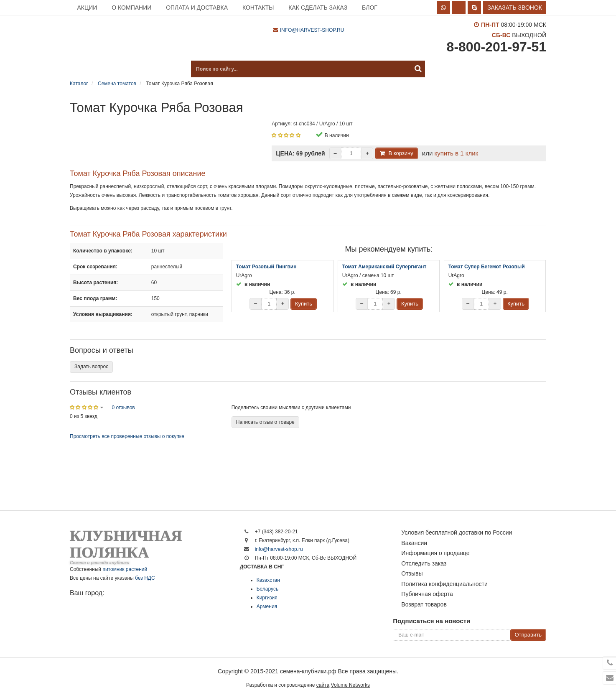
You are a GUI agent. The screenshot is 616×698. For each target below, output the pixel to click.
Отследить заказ (424, 563)
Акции (87, 8)
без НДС (145, 578)
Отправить (528, 635)
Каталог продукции (112, 69)
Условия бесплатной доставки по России (457, 532)
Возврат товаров (424, 604)
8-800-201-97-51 (496, 47)
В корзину (401, 153)
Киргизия (267, 598)
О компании (131, 8)
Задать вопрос (91, 367)
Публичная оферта (427, 594)
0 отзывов (123, 408)
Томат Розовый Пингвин (266, 267)
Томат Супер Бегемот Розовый (487, 267)
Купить (304, 304)
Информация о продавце (435, 553)
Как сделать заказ (318, 8)
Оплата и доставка (197, 8)
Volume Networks (350, 685)
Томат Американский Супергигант (384, 267)
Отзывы (412, 573)
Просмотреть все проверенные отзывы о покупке (127, 436)
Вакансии (414, 543)
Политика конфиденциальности (444, 584)
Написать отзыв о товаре (265, 422)
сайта (323, 685)
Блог (370, 8)
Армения (267, 606)
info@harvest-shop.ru (312, 30)
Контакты (258, 8)
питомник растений (125, 569)
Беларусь (267, 589)
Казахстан (268, 580)
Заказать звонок (515, 8)
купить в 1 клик (456, 153)
